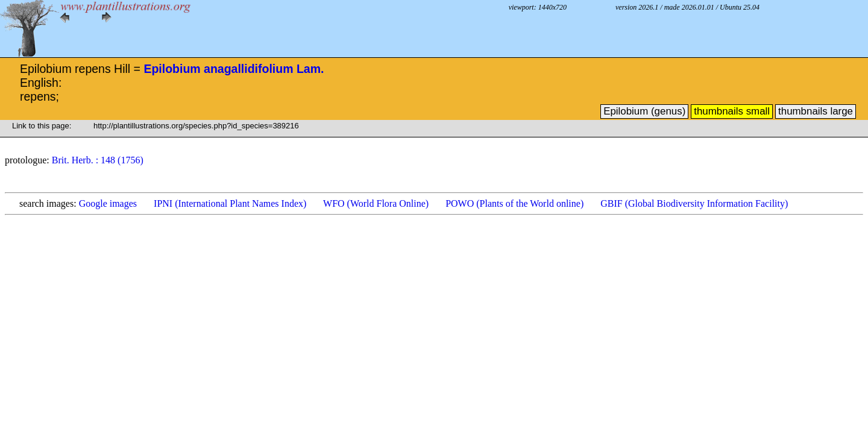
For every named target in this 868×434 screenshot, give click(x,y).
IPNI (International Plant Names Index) (230, 203)
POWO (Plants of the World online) (514, 203)
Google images (108, 203)
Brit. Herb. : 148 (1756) (98, 160)
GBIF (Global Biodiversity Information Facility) (694, 203)
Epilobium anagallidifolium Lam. (234, 69)
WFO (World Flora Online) (376, 203)
